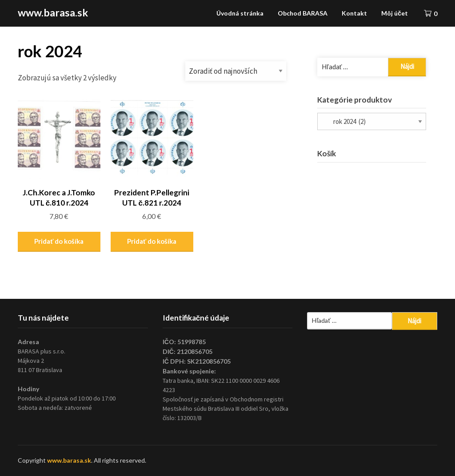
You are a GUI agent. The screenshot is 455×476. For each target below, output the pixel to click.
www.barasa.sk (53, 12)
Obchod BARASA (303, 13)
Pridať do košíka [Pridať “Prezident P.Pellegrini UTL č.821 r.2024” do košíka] (152, 241)
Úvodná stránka (240, 13)
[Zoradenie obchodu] (236, 71)
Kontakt (354, 13)
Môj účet (395, 13)
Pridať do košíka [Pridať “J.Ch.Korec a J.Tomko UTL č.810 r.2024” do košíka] (59, 241)
